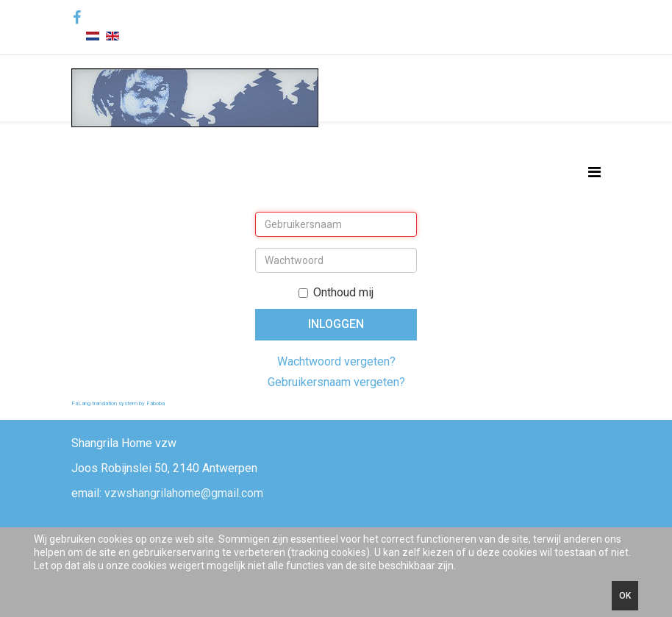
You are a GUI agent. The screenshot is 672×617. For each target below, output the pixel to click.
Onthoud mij (336, 292)
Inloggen (336, 324)
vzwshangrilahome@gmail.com (184, 493)
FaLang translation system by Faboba (118, 403)
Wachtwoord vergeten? (336, 361)
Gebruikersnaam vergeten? (336, 382)
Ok (625, 596)
